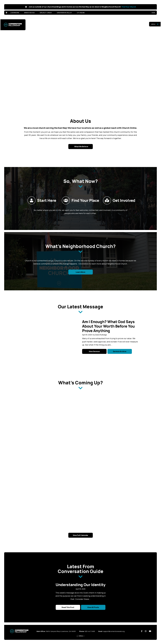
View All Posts (93, 607)
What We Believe (81, 147)
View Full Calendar (80, 535)
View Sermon (94, 351)
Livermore (15, 13)
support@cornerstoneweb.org (114, 631)
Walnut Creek (46, 13)
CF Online (81, 13)
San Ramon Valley (64, 13)
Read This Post (68, 607)
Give (153, 13)
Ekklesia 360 (81, 636)
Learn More (80, 272)
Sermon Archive (120, 351)
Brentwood (29, 13)
